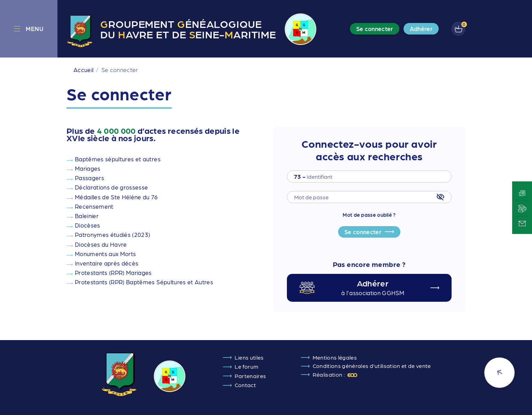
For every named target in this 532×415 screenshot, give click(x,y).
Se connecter (363, 232)
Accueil (83, 70)
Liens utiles (249, 357)
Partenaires (251, 376)
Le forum (247, 366)
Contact (245, 385)
